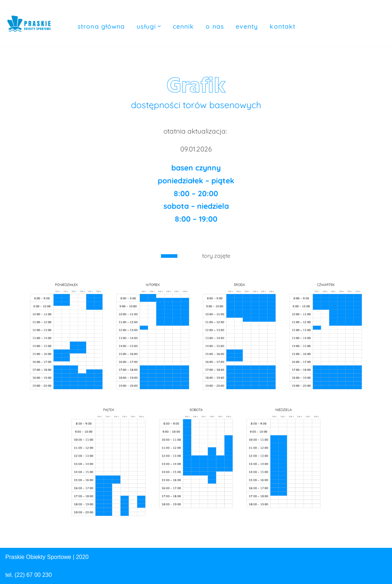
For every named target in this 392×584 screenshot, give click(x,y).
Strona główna (101, 26)
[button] (159, 26)
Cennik (183, 26)
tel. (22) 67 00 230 (29, 575)
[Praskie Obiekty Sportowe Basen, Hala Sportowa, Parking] (29, 21)
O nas (215, 26)
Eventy (247, 26)
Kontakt (283, 26)
